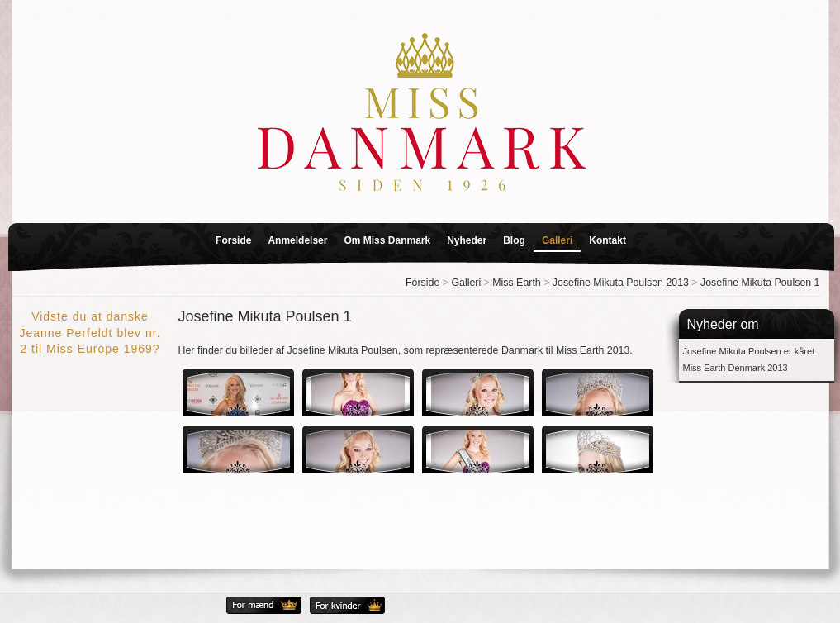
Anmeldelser (297, 240)
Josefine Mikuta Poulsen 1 (760, 283)
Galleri (557, 240)
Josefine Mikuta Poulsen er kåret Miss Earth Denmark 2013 (749, 360)
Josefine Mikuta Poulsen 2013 (621, 283)
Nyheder (467, 240)
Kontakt (607, 240)
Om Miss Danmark (387, 240)
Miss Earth (516, 283)
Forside (233, 240)
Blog (514, 240)
